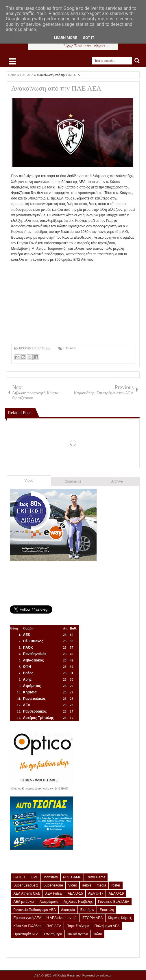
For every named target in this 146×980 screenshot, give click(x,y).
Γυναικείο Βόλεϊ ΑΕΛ (114, 902)
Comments (73, 481)
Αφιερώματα (49, 902)
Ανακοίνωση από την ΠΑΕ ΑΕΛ (56, 88)
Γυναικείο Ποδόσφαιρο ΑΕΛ (35, 910)
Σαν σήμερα (53, 934)
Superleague (53, 885)
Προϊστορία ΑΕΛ (26, 934)
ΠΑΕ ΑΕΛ (70, 348)
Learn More (66, 38)
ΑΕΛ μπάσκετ (24, 902)
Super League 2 (26, 885)
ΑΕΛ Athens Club (27, 893)
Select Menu (12, 61)
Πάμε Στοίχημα (78, 926)
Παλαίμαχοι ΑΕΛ (107, 926)
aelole (87, 885)
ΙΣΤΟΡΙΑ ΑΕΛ (92, 918)
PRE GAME (72, 877)
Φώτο (98, 934)
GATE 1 (20, 877)
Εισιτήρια (87, 910)
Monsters (50, 877)
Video (29, 481)
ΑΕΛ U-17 (96, 893)
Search (137, 61)
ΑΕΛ (38, 975)
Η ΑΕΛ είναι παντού (62, 918)
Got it (88, 38)
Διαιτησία (68, 910)
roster (116, 885)
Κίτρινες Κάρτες (120, 918)
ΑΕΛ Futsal (54, 893)
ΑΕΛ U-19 (116, 893)
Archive (117, 481)
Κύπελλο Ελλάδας (27, 926)
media (101, 885)
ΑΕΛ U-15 (75, 893)
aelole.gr (106, 975)
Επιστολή (107, 910)
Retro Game (96, 877)
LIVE (34, 877)
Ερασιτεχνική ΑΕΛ (27, 918)
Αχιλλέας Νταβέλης (78, 902)
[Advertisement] (73, 303)
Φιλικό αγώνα (78, 934)
